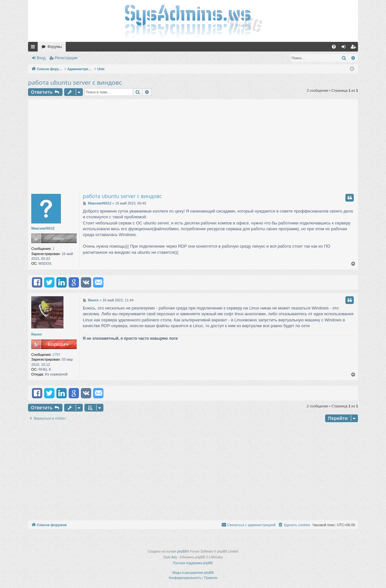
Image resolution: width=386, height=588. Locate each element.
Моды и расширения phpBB (193, 573)
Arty (174, 557)
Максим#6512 (43, 228)
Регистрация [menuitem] (354, 48)
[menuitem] (334, 47)
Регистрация (66, 58)
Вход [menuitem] (345, 48)
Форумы (55, 47)
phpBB (182, 551)
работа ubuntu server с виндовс (75, 82)
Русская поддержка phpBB (193, 563)
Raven (37, 334)
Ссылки (34, 48)
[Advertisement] (193, 144)
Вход (41, 58)
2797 (56, 355)
